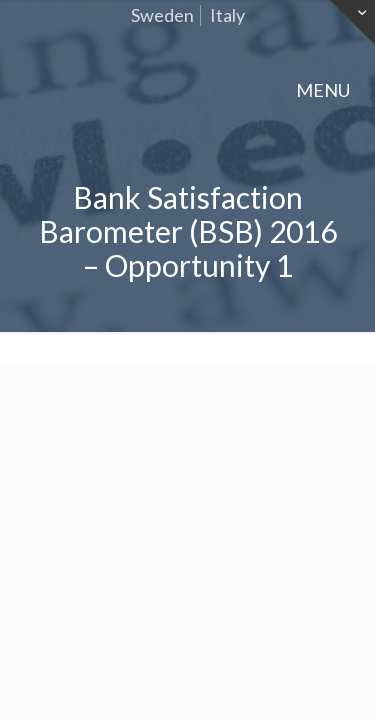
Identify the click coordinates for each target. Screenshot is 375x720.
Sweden (162, 15)
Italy (227, 15)
